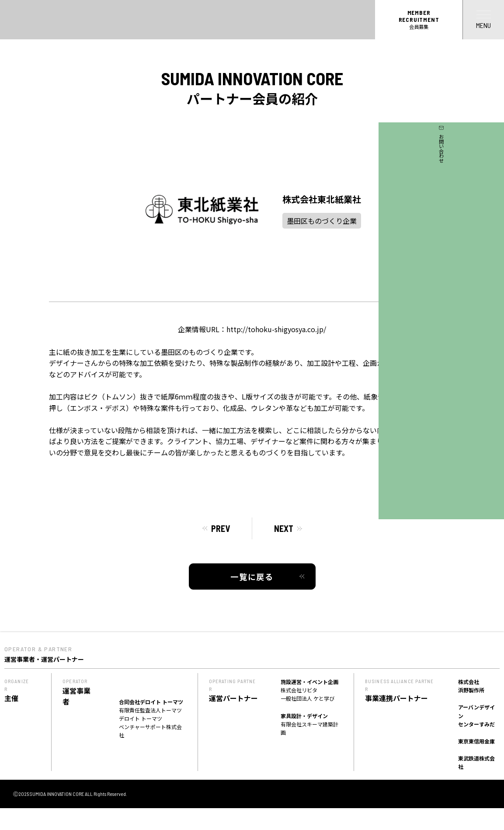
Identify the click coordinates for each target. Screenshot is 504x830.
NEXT (284, 528)
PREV (221, 528)
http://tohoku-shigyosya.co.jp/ (276, 329)
